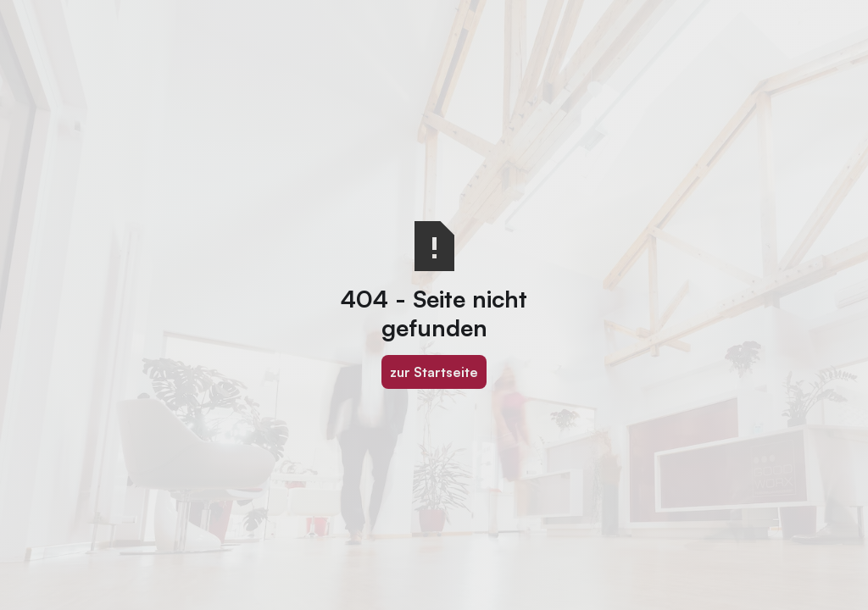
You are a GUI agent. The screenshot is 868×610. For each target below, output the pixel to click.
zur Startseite (434, 372)
